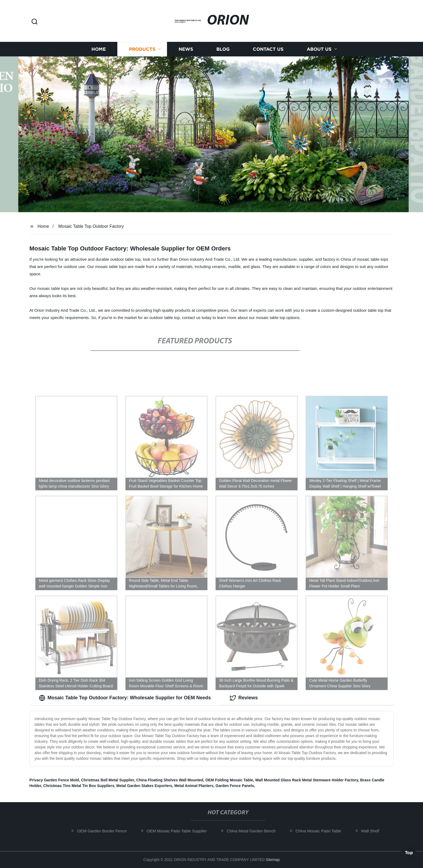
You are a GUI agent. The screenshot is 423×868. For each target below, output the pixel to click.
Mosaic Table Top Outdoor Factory (91, 226)
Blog (223, 51)
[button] (35, 22)
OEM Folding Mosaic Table (229, 780)
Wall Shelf (373, 831)
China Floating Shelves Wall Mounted (170, 780)
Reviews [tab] (244, 698)
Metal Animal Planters (194, 786)
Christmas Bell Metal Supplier (108, 780)
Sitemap (273, 860)
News (186, 51)
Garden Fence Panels (235, 786)
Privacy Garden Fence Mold (54, 780)
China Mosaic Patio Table (321, 831)
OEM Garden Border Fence (105, 831)
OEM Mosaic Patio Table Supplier (179, 831)
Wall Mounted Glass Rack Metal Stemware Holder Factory (307, 780)
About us (319, 51)
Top (409, 852)
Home (99, 51)
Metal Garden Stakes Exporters (144, 786)
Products (142, 51)
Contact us (268, 51)
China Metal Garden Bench (254, 831)
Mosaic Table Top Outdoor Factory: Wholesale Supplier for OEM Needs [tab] (125, 698)
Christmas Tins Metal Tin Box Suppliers (79, 786)
